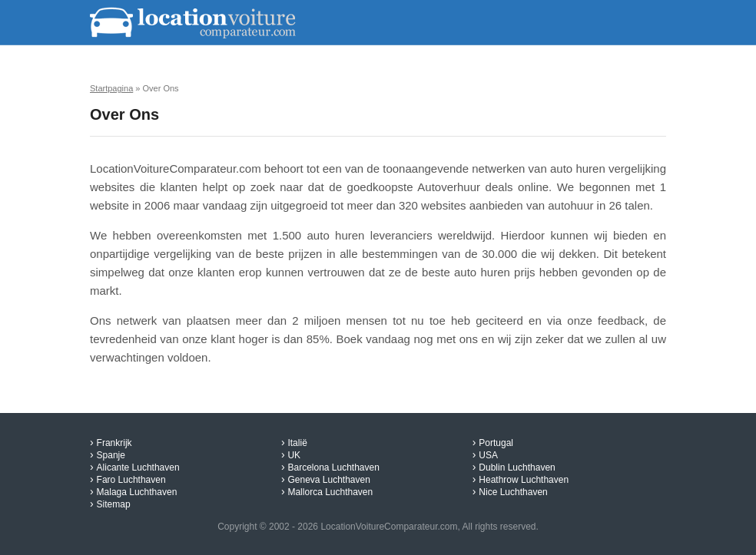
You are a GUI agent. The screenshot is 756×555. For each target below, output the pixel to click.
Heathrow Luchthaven (524, 480)
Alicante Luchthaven (138, 467)
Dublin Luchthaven (517, 467)
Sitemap (114, 504)
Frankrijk (114, 443)
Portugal (496, 443)
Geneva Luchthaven (328, 480)
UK (294, 455)
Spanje (111, 455)
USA (488, 455)
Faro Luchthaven (131, 480)
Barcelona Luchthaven (333, 467)
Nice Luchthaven (513, 492)
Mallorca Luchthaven (330, 492)
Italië (297, 443)
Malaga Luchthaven (137, 492)
